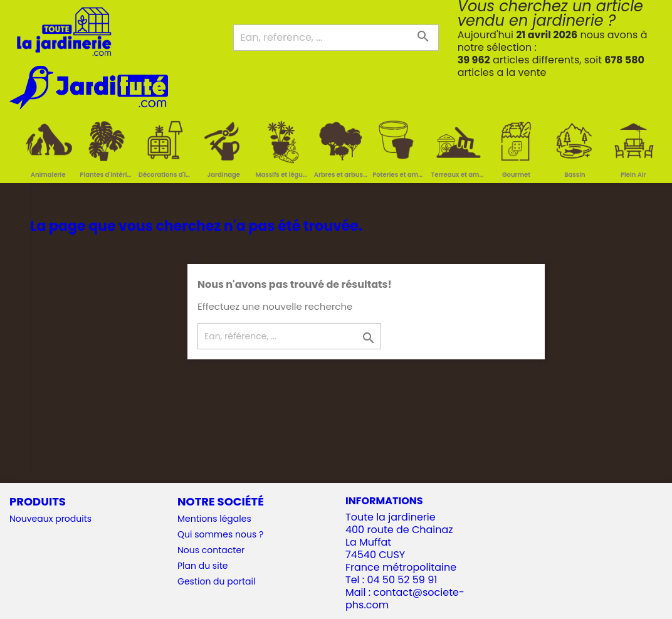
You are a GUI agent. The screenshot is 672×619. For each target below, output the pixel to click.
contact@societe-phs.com (405, 599)
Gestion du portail (216, 581)
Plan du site (202, 566)
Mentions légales (214, 519)
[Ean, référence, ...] (289, 336)
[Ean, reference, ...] (336, 38)
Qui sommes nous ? (220, 534)
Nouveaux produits (50, 519)
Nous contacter (211, 550)
